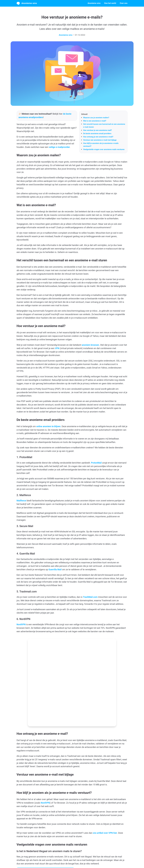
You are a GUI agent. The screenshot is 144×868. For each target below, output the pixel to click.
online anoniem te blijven (48, 426)
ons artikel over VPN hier (105, 783)
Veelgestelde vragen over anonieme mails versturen (104, 149)
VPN (57, 348)
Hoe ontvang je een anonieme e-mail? (98, 137)
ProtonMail (96, 463)
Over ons (124, 3)
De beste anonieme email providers (97, 134)
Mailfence (21, 501)
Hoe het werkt (110, 3)
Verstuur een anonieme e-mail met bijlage (100, 140)
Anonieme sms (27, 3)
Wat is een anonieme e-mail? (95, 121)
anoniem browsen (90, 345)
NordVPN (21, 624)
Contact (85, 859)
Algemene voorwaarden (60, 859)
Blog (91, 859)
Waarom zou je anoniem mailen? (96, 118)
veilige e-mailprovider (59, 147)
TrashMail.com (90, 597)
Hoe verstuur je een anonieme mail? (98, 130)
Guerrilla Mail (55, 569)
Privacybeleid (76, 859)
